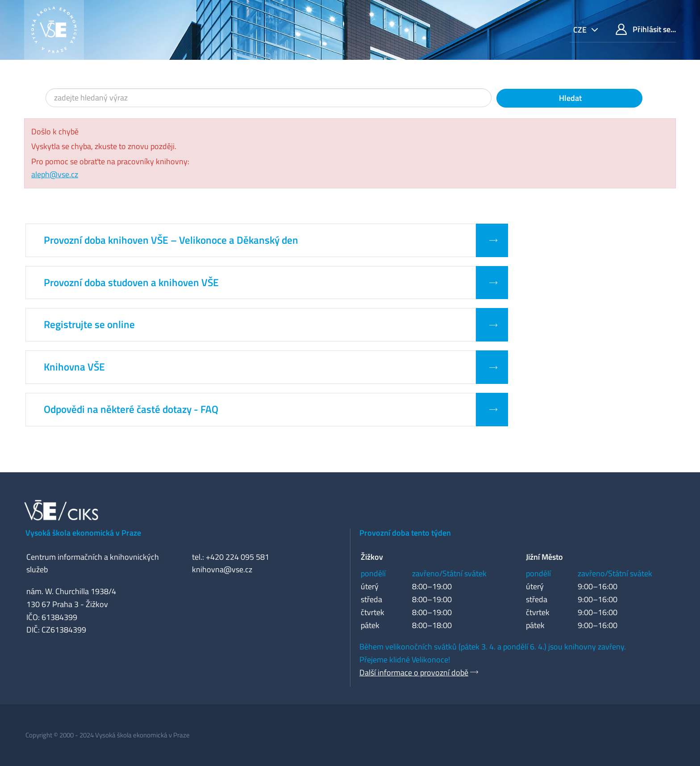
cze (581, 30)
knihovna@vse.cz (222, 569)
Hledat (569, 98)
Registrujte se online (89, 325)
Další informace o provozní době (414, 672)
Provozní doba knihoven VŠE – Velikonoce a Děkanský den (171, 240)
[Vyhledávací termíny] (269, 98)
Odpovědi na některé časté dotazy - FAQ (131, 409)
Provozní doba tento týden (405, 533)
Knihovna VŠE (74, 367)
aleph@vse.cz (55, 174)
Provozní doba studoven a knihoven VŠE (131, 283)
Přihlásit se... (646, 29)
